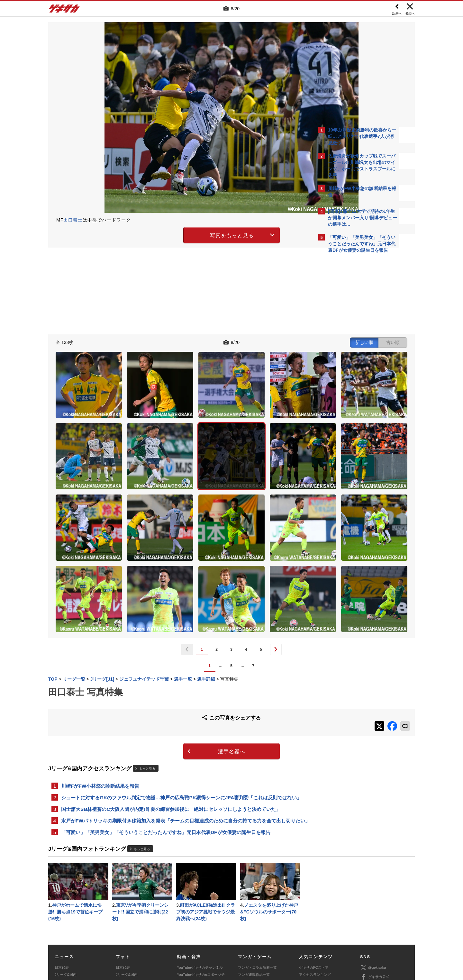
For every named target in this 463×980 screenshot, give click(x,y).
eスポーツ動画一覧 (253, 915)
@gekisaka (373, 886)
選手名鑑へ (175, 658)
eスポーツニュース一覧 (257, 908)
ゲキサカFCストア (314, 886)
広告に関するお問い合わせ (134, 940)
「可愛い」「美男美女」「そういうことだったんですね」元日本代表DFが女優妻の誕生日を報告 (166, 749)
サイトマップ (219, 932)
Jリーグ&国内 (66, 893)
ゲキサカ (64, 10)
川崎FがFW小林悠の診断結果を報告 (100, 692)
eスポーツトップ (251, 901)
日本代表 (62, 886)
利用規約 (245, 932)
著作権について (166, 932)
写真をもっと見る (176, 234)
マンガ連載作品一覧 (254, 893)
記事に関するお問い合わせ (185, 940)
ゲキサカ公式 (375, 896)
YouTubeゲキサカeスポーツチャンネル (201, 897)
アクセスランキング (315, 893)
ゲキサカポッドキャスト (196, 908)
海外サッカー (65, 908)
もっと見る (147, 674)
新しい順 (252, 341)
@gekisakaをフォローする (354, 354)
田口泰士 (73, 220)
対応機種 (139, 932)
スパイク (62, 915)
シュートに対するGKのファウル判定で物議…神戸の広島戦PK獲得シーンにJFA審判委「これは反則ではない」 (181, 705)
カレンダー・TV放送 (315, 901)
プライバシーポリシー (277, 932)
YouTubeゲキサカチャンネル (200, 886)
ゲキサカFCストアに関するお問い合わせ (318, 940)
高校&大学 (63, 901)
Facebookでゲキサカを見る (355, 367)
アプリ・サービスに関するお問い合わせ (245, 940)
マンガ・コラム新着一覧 (257, 886)
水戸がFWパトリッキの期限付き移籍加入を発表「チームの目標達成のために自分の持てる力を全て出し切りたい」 (181, 733)
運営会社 (194, 932)
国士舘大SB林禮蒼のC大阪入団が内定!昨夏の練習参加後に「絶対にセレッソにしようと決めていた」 (171, 717)
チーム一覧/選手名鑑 (315, 908)
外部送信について (317, 932)
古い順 (280, 341)
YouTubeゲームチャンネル (381, 914)
